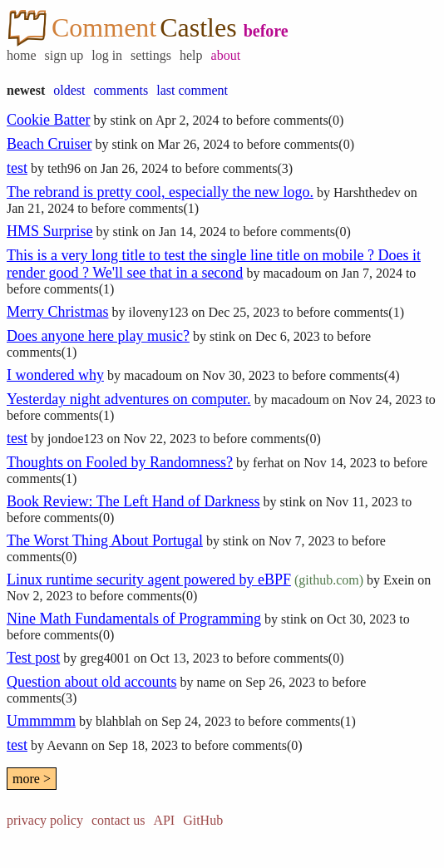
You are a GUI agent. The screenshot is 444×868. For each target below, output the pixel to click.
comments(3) (258, 168)
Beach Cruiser (49, 144)
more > (32, 779)
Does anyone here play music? (98, 336)
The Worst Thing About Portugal (105, 540)
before (266, 31)
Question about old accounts (91, 682)
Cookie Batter (48, 120)
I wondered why (55, 375)
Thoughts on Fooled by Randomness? (120, 462)
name (211, 682)
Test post (33, 658)
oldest (69, 90)
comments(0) (308, 120)
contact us (118, 820)
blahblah (118, 721)
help (191, 55)
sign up (64, 55)
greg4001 (105, 658)
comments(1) (164, 208)
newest (26, 90)
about (226, 55)
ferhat (268, 463)
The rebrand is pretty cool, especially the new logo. (160, 192)
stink (123, 120)
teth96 (64, 168)
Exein (399, 580)
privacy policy (45, 820)
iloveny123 (158, 312)
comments (121, 90)
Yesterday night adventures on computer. (129, 399)
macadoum (292, 273)
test (17, 168)
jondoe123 (76, 439)
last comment (192, 90)
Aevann (67, 745)
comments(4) (364, 375)
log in (107, 55)
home (22, 55)
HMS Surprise (50, 231)
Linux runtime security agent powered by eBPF (149, 579)
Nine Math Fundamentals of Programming (134, 619)
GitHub (203, 820)
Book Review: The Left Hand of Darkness (133, 501)
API (164, 820)
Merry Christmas (57, 312)
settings (151, 55)
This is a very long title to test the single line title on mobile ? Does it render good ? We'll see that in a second (214, 264)
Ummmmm (41, 721)
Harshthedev (367, 192)
